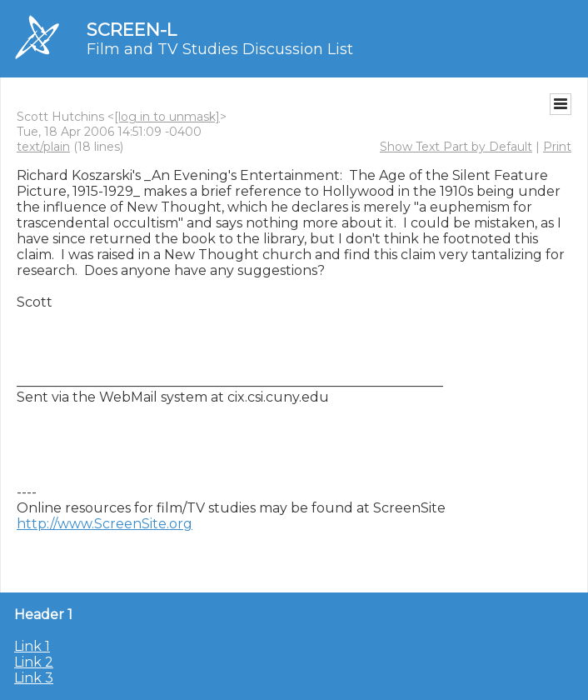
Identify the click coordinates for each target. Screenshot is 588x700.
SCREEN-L (132, 30)
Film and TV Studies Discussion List (220, 49)
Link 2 (34, 662)
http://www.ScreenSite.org (105, 524)
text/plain (43, 147)
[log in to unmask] (167, 117)
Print (557, 147)
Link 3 (34, 678)
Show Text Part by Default (456, 147)
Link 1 (32, 646)
